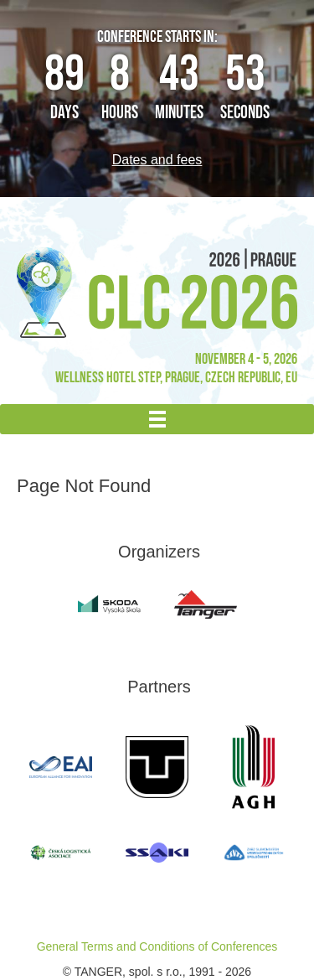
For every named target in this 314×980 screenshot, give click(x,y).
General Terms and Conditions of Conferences (157, 946)
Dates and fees (157, 160)
